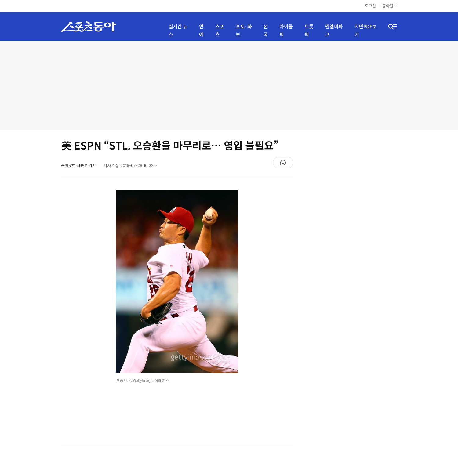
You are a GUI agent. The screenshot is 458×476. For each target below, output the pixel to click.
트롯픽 (309, 31)
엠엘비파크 (334, 31)
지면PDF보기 (366, 31)
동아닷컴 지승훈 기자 (79, 166)
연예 (201, 31)
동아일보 (390, 6)
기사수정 (132, 167)
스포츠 (220, 31)
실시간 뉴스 (178, 31)
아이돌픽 (286, 31)
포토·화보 (244, 31)
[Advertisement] (229, 85)
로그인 (370, 6)
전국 (265, 31)
